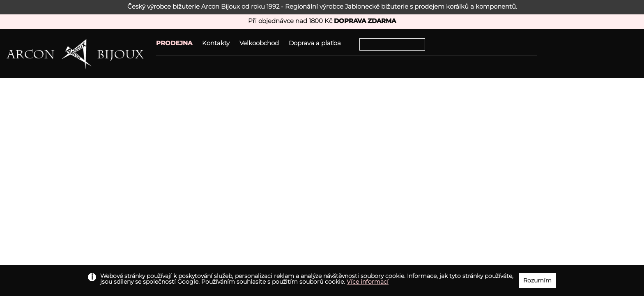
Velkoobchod (259, 43)
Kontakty (216, 43)
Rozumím (537, 280)
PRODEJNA (174, 43)
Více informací (368, 282)
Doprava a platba (315, 43)
